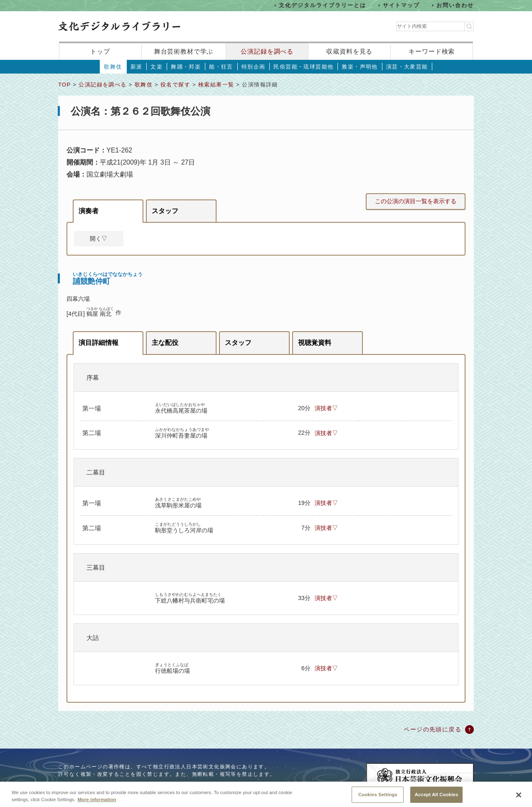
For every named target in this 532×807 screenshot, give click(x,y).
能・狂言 (221, 67)
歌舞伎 (113, 67)
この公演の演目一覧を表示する (416, 201)
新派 (137, 67)
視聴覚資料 (315, 343)
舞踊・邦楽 (186, 67)
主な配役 (165, 343)
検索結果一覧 (216, 85)
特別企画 (254, 67)
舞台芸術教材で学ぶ (184, 51)
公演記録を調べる (267, 51)
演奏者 (89, 211)
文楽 (156, 67)
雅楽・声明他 (360, 67)
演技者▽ (326, 408)
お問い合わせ (455, 5)
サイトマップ (401, 5)
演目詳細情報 (99, 343)
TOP (64, 85)
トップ (100, 51)
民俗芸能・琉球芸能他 (303, 67)
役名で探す (175, 85)
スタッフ (165, 211)
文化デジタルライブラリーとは (322, 5)
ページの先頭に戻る (432, 729)
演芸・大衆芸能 (407, 67)
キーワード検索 (432, 51)
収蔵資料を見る (349, 51)
